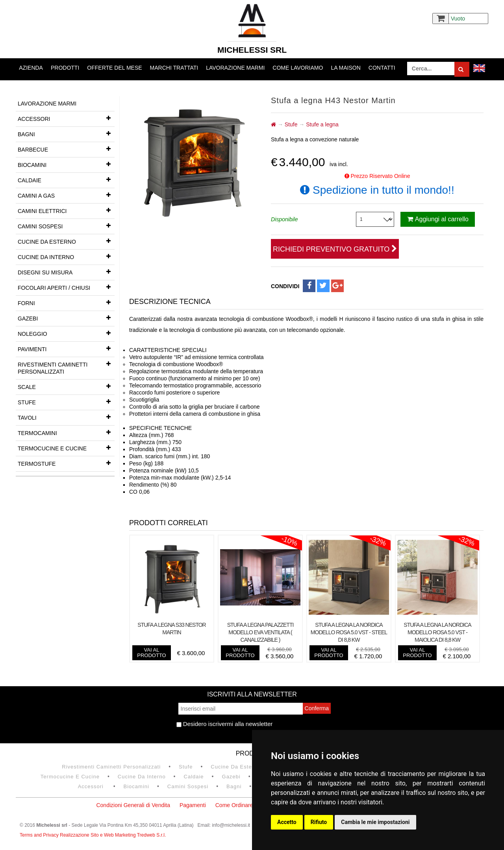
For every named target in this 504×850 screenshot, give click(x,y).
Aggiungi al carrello (438, 219)
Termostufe (66, 463)
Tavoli (66, 417)
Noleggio (66, 333)
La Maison (346, 68)
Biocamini (66, 164)
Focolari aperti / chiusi (66, 287)
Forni (66, 302)
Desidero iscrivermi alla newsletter (225, 724)
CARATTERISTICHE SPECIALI (169, 350)
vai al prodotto (151, 653)
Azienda (31, 68)
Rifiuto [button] (319, 822)
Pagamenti (193, 805)
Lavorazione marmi (235, 68)
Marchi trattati (174, 68)
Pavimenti (66, 348)
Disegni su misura (66, 272)
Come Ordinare (234, 805)
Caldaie (66, 180)
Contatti (382, 68)
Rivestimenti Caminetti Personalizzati (66, 366)
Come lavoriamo (298, 68)
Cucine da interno (66, 256)
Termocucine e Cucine (66, 448)
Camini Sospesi (66, 226)
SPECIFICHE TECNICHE (161, 428)
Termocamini (66, 432)
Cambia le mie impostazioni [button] (375, 822)
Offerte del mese (114, 68)
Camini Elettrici (66, 210)
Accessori (66, 118)
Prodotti (65, 68)
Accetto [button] (287, 822)
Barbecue (66, 149)
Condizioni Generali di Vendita (133, 805)
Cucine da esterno (66, 241)
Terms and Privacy (40, 835)
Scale (66, 386)
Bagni (66, 133)
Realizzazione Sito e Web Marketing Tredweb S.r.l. (113, 835)
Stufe (66, 402)
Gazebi (66, 318)
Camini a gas (66, 195)
